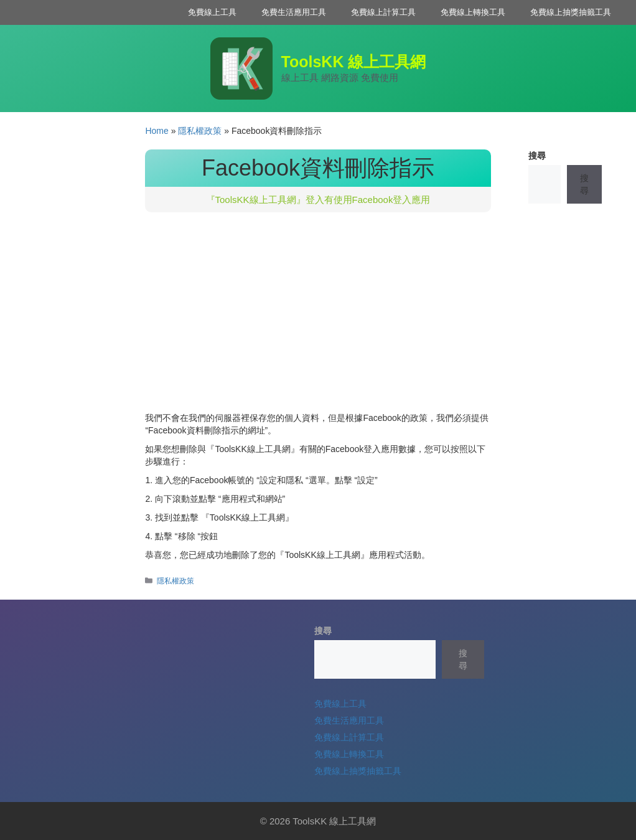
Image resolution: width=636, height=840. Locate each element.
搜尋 (537, 156)
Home (157, 131)
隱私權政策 (200, 131)
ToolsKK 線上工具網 (354, 62)
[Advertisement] (318, 318)
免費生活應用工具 (294, 12)
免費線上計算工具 (383, 12)
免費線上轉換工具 (473, 12)
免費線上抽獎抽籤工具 (571, 12)
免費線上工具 (212, 12)
